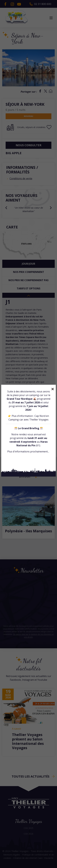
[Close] (53, 389)
